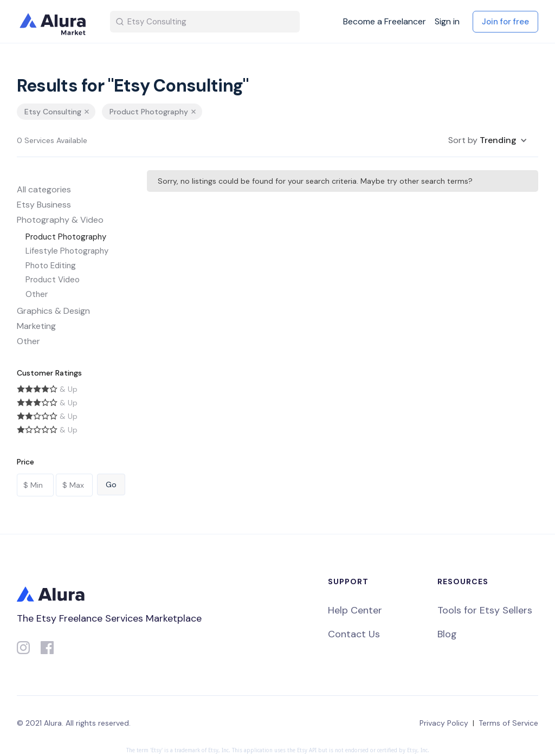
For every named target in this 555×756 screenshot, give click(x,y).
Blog (447, 634)
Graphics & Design (53, 311)
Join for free (505, 22)
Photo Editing (51, 266)
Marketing (36, 326)
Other (37, 294)
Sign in (447, 22)
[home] (55, 22)
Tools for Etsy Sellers (485, 610)
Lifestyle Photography (67, 251)
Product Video (53, 280)
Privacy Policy (444, 723)
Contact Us (354, 634)
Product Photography (66, 237)
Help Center (355, 610)
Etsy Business (44, 205)
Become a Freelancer (385, 22)
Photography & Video (60, 220)
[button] (488, 140)
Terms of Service (508, 723)
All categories (44, 189)
